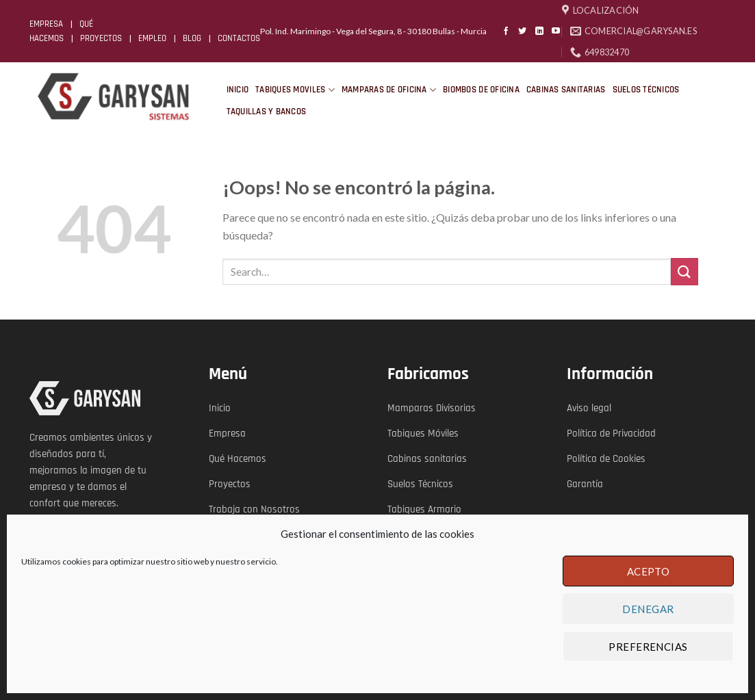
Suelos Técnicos (420, 484)
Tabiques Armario (424, 509)
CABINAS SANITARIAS (566, 90)
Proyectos (230, 484)
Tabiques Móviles (423, 433)
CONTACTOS (239, 38)
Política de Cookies (606, 459)
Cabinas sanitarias (427, 459)
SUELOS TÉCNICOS (646, 90)
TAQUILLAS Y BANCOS (267, 112)
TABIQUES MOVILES (295, 90)
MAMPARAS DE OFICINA (389, 90)
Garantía (585, 484)
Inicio (220, 408)
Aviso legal (589, 408)
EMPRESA (46, 24)
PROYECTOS (101, 38)
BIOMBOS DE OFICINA (481, 90)
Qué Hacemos (238, 459)
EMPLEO (152, 38)
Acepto (649, 571)
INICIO (238, 90)
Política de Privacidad (611, 433)
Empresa (227, 433)
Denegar (648, 609)
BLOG (192, 38)
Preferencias (648, 647)
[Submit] (684, 271)
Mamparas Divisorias (432, 408)
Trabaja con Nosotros (254, 509)
